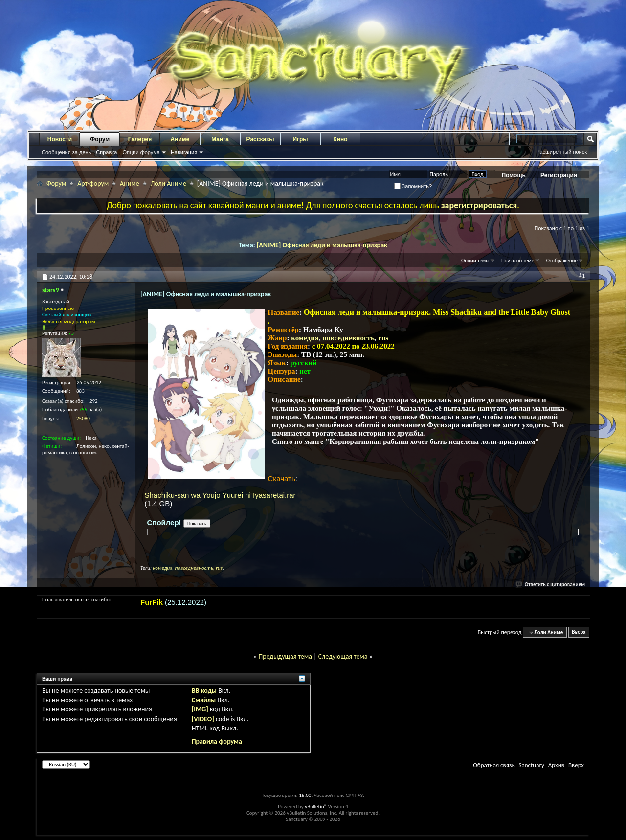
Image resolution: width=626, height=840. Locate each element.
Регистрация (559, 175)
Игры (300, 139)
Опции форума (141, 152)
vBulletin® (316, 807)
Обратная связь (494, 765)
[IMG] (200, 709)
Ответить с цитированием (551, 585)
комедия (305, 338)
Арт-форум (93, 184)
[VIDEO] (203, 719)
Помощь (514, 175)
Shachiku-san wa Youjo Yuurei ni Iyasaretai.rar (220, 495)
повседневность (348, 338)
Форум (100, 139)
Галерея (140, 139)
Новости (60, 139)
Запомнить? (413, 186)
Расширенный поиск (561, 152)
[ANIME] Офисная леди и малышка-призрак (322, 245)
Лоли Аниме (168, 184)
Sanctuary (531, 765)
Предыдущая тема (285, 656)
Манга (220, 139)
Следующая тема (343, 656)
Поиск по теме (518, 260)
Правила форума (217, 741)
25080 (83, 418)
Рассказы (260, 139)
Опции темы (475, 260)
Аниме (180, 139)
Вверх (579, 632)
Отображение (562, 260)
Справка (106, 152)
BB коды (204, 691)
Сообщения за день (66, 152)
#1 (582, 276)
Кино (340, 139)
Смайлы (204, 700)
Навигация (184, 152)
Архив (556, 765)
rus (383, 338)
